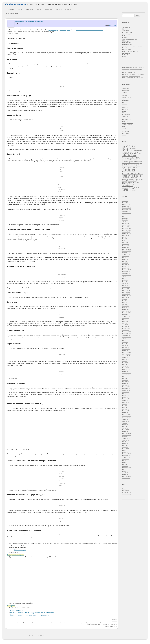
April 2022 (125, 284)
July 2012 (125, 442)
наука (20, 9)
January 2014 (126, 413)
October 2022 (126, 273)
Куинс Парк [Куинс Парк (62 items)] (126, 168)
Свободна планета (15, 4)
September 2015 (127, 390)
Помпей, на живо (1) (17, 610)
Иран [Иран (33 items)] (139, 166)
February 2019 (126, 349)
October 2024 (126, 232)
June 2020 (125, 321)
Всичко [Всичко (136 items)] (125, 163)
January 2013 (126, 431)
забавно (68, 9)
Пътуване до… (126, 53)
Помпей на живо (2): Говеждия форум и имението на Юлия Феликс (32, 613)
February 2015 (126, 395)
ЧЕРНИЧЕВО (126, 55)
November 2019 (127, 333)
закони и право (127, 97)
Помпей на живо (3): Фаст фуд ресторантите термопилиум (29, 615)
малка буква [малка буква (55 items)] (126, 184)
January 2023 (126, 268)
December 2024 (127, 229)
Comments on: (126, 27)
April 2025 (125, 222)
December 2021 (127, 290)
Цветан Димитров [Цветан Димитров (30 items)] (127, 180)
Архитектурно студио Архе (129, 39)
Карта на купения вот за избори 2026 (133, 78)
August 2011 (126, 459)
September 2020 (127, 316)
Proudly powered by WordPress (38, 636)
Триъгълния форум (92, 624)
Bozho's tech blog (127, 32)
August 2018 (126, 359)
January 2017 (126, 383)
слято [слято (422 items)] (125, 190)
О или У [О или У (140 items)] (134, 168)
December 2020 (127, 311)
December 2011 (127, 454)
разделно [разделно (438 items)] (134, 188)
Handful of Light (127, 34)
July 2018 (125, 361)
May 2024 (125, 241)
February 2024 (126, 246)
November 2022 (127, 272)
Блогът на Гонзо (127, 43)
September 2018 (127, 358)
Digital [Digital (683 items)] (126, 153)
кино (124, 106)
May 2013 (125, 426)
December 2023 (127, 249)
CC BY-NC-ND (113, 25)
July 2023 (125, 258)
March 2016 (126, 385)
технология (29, 9)
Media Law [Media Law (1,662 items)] (129, 155)
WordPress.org (126, 494)
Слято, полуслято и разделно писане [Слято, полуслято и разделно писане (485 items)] (133, 175)
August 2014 (126, 402)
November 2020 (127, 313)
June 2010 (125, 471)
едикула (58, 623)
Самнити (103, 623)
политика (125, 118)
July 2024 (125, 237)
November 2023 (127, 251)
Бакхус (39, 623)
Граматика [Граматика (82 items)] (126, 164)
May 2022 (125, 282)
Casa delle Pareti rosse (24, 623)
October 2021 (126, 294)
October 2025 (126, 211)
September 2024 (127, 234)
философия (126, 132)
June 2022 (125, 280)
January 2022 (126, 289)
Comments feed (127, 492)
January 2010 (126, 474)
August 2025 (126, 215)
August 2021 (126, 297)
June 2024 (125, 239)
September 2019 (127, 337)
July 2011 (125, 461)
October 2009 (126, 478)
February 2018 (126, 370)
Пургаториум (90, 623)
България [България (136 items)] (126, 161)
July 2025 (125, 216)
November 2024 (127, 230)
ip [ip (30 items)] (142, 153)
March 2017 (126, 382)
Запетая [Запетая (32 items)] (130, 166)
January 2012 (126, 452)
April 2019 (125, 345)
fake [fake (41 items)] (140, 153)
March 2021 (126, 306)
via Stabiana (34, 623)
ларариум (83, 623)
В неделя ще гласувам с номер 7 (131, 76)
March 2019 (126, 347)
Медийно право (127, 49)
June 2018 (125, 363)
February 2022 (126, 287)
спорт (124, 126)
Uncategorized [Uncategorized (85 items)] (127, 158)
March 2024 (126, 244)
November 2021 (127, 292)
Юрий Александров (20, 550)
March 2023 (126, 265)
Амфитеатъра (53, 30)
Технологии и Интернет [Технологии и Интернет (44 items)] (129, 178)
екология (125, 94)
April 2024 (125, 242)
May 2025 (125, 220)
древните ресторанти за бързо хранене (89, 30)
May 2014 (125, 407)
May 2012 (125, 445)
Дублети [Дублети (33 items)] (138, 164)
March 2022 (126, 285)
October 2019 (126, 335)
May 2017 (125, 378)
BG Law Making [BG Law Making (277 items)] (130, 148)
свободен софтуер (128, 123)
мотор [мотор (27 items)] (132, 184)
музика (124, 111)
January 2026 (126, 206)
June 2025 (125, 218)
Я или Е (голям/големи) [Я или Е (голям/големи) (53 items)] (130, 181)
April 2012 (125, 447)
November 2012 (127, 435)
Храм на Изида (102, 624)
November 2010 (127, 468)
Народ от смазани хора (129, 72)
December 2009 (127, 476)
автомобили (126, 89)
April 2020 (125, 325)
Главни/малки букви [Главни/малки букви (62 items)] (136, 163)
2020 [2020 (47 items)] (124, 146)
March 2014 (126, 409)
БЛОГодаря (125, 41)
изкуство (11, 9)
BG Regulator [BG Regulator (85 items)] (137, 150)
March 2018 (126, 368)
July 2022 (125, 278)
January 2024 (126, 247)
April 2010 (125, 473)
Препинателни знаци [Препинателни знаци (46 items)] (129, 172)
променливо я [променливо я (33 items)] (137, 186)
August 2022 (126, 277)
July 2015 (125, 394)
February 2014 (126, 411)
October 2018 (126, 356)
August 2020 (126, 318)
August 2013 (126, 421)
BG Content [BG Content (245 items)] (131, 146)
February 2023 (126, 266)
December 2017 (127, 373)
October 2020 (126, 315)
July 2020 (125, 320)
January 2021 (126, 309)
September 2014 (127, 401)
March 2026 (126, 203)
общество (48, 9)
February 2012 (126, 450)
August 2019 (126, 339)
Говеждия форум (65, 30)
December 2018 (127, 352)
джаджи (124, 92)
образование (126, 114)
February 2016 (126, 387)
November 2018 (127, 354)
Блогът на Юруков (127, 44)
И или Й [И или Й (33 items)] (135, 166)
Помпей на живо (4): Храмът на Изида (29, 22)
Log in (124, 489)
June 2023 (125, 259)
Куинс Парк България (128, 48)
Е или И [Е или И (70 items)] (125, 166)
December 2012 (127, 433)
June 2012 (125, 444)
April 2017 (125, 380)
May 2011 (125, 464)
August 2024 (126, 235)
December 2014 (127, 399)
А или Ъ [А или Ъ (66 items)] (125, 159)
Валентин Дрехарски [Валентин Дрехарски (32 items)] (137, 161)
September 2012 (127, 438)
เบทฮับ (124, 56)
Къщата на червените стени (72, 623)
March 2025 (126, 223)
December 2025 (127, 208)
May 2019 (125, 344)
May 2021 (125, 302)
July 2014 (125, 404)
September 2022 (127, 275)
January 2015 (126, 397)
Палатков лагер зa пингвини (130, 51)
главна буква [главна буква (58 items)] (127, 182)
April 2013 (125, 428)
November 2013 (127, 416)
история (125, 104)
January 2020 (126, 330)
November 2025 (127, 209)
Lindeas (124, 36)
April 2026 (125, 201)
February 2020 (126, 328)
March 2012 (126, 449)
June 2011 (125, 462)
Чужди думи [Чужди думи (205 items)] (138, 179)
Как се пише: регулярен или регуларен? (133, 74)
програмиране (126, 120)
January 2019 (126, 351)
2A (123, 29)
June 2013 (125, 425)
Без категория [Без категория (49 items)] (132, 160)
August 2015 (126, 392)
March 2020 (126, 327)
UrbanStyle (125, 37)
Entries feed (126, 491)
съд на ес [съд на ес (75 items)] (132, 190)
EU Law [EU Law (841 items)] (134, 153)
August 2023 (126, 256)
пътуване (59, 9)
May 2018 (125, 364)
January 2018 (126, 371)
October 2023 (126, 253)
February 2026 (126, 204)
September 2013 (127, 419)
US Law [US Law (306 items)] (137, 158)
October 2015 (126, 388)
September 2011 (127, 457)
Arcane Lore (126, 31)
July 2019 (125, 340)
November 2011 (127, 456)
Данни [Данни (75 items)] (133, 164)
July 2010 (125, 469)
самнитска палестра (111, 623)
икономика (125, 101)
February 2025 (126, 225)
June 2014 (125, 406)
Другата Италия (51, 623)
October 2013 (126, 418)
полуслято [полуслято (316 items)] (128, 185)
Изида (62, 623)
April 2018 (125, 366)
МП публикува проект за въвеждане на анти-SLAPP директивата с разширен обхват (133, 69)
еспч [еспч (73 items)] (133, 182)
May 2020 (125, 323)
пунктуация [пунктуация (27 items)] (125, 188)
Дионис (44, 623)
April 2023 (125, 263)
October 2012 (126, 437)
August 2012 (126, 440)
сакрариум (97, 623)
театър (124, 128)
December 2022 (127, 270)
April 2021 (125, 304)
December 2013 (127, 414)
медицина (125, 109)
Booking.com (11, 555)
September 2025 (127, 213)
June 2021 (125, 301)
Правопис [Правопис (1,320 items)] (129, 170)
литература (125, 107)
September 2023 (127, 254)
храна (124, 135)
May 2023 (125, 261)
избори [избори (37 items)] (137, 182)
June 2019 (125, 342)
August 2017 (126, 375)
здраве (39, 9)
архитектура (126, 90)
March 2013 (126, 430)
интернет (125, 102)
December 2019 (127, 332)
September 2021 (127, 296)
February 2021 (126, 308)
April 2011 (125, 466)
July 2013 (125, 423)
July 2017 (125, 376)
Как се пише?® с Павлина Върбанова (133, 46)
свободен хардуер (127, 125)
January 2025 (126, 227)
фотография (126, 133)
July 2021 (125, 299)
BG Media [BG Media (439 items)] (127, 150)
